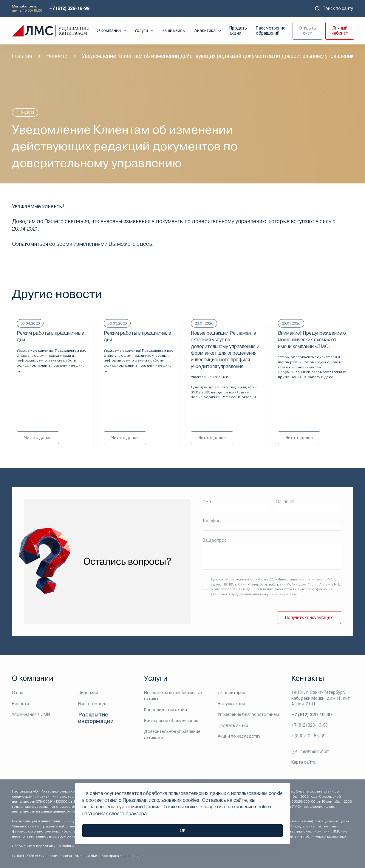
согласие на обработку (249, 579)
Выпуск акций (231, 704)
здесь (144, 244)
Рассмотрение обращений (271, 31)
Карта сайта (303, 762)
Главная (22, 56)
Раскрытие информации (96, 718)
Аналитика (209, 31)
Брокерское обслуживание (171, 721)
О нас (18, 693)
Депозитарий (231, 693)
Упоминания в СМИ (31, 714)
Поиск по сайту (334, 8)
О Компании (112, 31)
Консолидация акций (166, 710)
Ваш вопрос (215, 540)
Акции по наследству (239, 736)
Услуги (145, 31)
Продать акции (238, 31)
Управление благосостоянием (248, 714)
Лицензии (88, 693)
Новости (57, 56)
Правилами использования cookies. (162, 800)
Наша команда (93, 704)
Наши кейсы (174, 30)
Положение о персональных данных (43, 846)
